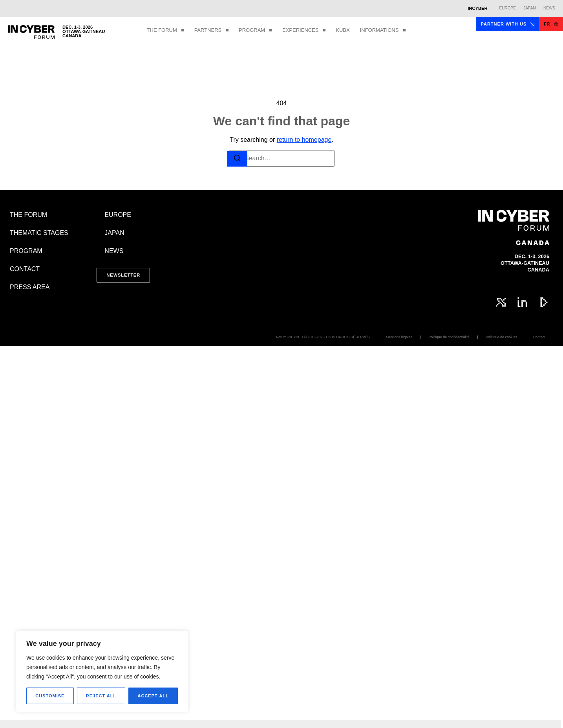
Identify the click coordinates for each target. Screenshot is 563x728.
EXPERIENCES (304, 30)
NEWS (114, 251)
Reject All (101, 696)
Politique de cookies (501, 337)
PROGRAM (255, 30)
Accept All (153, 696)
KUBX (343, 30)
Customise (50, 696)
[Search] (237, 159)
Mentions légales (399, 337)
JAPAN (114, 233)
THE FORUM (165, 30)
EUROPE (118, 215)
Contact (539, 337)
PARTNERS (211, 30)
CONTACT (25, 269)
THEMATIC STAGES (39, 233)
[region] (102, 671)
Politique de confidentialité (449, 337)
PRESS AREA (30, 287)
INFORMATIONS (383, 30)
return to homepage (304, 140)
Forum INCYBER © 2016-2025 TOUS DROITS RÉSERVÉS (323, 337)
